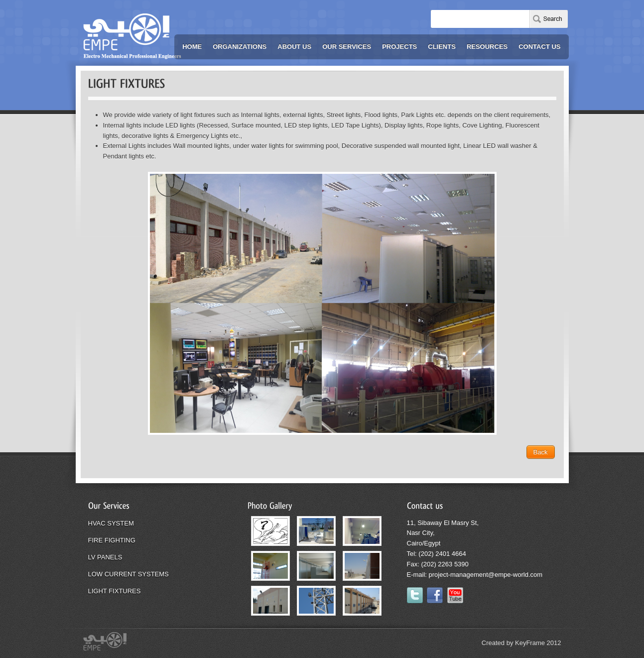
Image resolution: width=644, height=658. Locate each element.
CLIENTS (442, 47)
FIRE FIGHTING (112, 540)
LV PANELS (105, 557)
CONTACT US (539, 47)
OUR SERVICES (347, 47)
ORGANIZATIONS (240, 47)
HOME (192, 47)
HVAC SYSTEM (111, 523)
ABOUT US (294, 47)
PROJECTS (399, 47)
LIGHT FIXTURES (115, 591)
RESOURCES (487, 47)
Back (541, 452)
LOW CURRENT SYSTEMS (129, 574)
